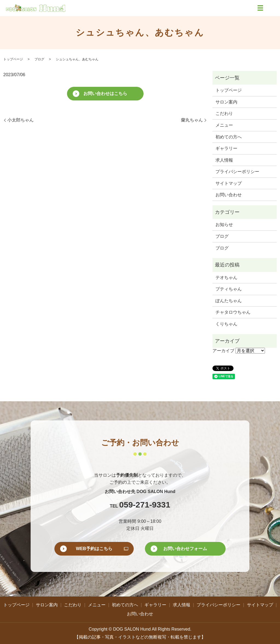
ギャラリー (226, 148)
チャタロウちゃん (233, 312)
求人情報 (224, 160)
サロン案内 (226, 102)
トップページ (13, 59)
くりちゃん (226, 324)
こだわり (224, 113)
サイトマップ (229, 183)
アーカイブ (223, 351)
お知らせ (224, 225)
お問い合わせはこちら (105, 94)
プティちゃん (229, 289)
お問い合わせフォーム (185, 549)
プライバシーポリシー (237, 172)
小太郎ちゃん (21, 120)
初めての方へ (229, 137)
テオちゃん (226, 278)
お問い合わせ (229, 195)
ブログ (39, 59)
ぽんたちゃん (229, 301)
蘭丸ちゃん (192, 120)
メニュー (224, 125)
